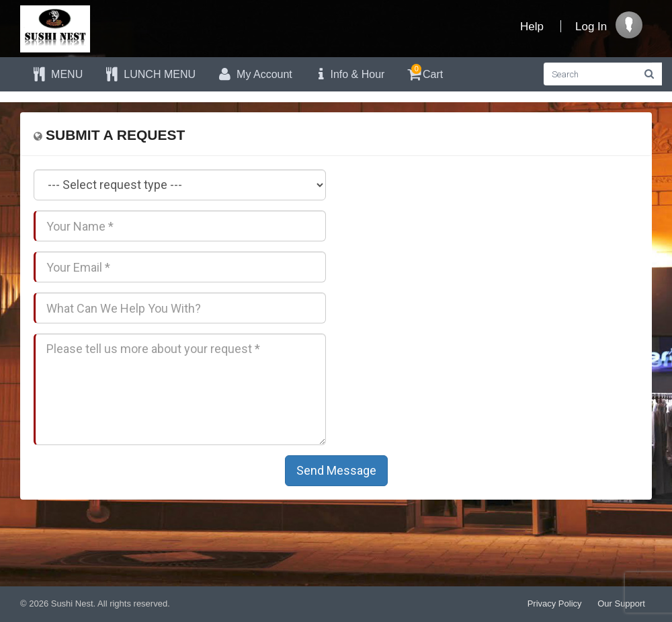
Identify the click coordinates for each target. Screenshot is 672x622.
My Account (254, 74)
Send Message (336, 470)
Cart (424, 72)
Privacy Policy (555, 604)
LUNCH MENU (149, 74)
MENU (56, 74)
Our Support (621, 604)
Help (532, 27)
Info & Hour (349, 74)
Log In (591, 27)
